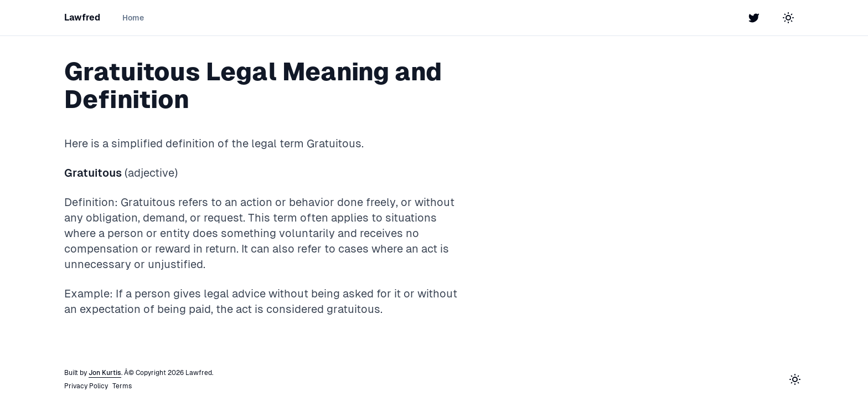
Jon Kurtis (105, 373)
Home (133, 18)
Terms (122, 386)
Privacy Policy (86, 386)
